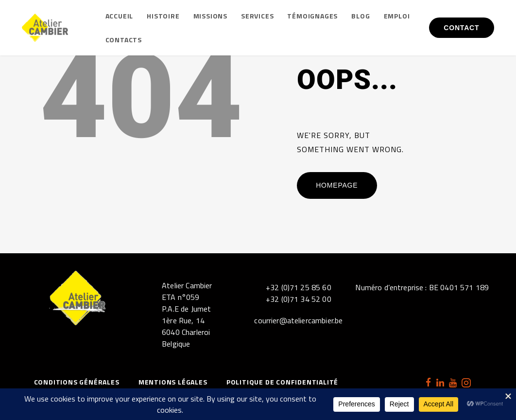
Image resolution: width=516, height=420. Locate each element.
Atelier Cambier (187, 285)
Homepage (337, 185)
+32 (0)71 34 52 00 (299, 299)
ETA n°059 (181, 297)
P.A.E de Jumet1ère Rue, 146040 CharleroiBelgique (186, 326)
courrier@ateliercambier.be (298, 320)
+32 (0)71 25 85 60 (299, 287)
